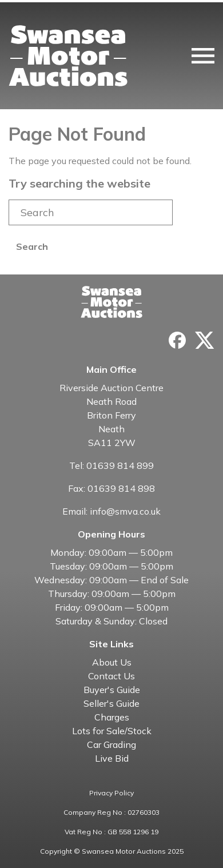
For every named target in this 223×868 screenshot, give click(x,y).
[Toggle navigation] (203, 56)
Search (32, 246)
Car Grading (111, 744)
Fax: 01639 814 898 (111, 488)
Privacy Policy (111, 793)
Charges (112, 717)
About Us (112, 662)
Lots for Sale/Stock (112, 731)
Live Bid (112, 758)
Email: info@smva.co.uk (111, 511)
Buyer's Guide (112, 690)
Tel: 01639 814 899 (111, 465)
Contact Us (111, 676)
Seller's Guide (111, 703)
